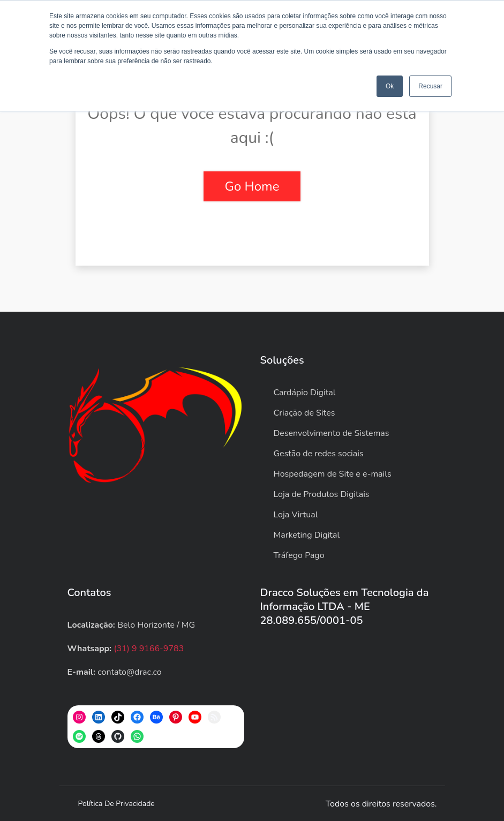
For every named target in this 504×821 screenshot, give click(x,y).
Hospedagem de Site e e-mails (333, 474)
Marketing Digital (307, 535)
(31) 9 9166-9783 (149, 649)
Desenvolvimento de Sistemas (332, 433)
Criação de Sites (304, 413)
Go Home (252, 186)
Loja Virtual (296, 515)
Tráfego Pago (299, 555)
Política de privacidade (116, 804)
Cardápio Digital (305, 393)
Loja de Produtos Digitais (322, 494)
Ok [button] (390, 86)
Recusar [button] (430, 86)
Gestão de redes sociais (319, 454)
